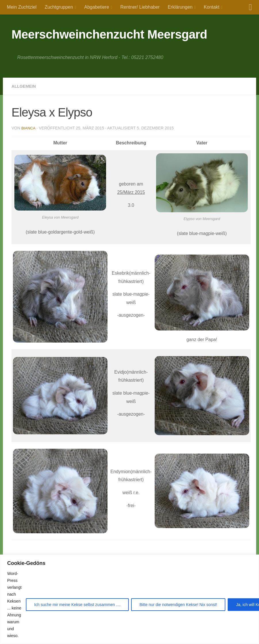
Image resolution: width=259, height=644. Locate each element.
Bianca (29, 128)
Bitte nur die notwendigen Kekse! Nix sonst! (178, 605)
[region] (129, 599)
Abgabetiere (97, 7)
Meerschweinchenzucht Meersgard (109, 34)
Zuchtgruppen (59, 7)
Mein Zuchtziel (22, 7)
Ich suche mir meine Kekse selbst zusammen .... (77, 605)
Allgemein (25, 86)
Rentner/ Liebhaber (140, 7)
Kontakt (212, 7)
